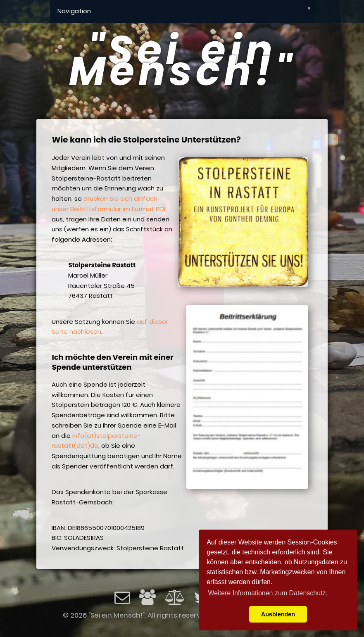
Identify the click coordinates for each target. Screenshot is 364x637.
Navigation (186, 8)
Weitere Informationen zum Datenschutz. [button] (268, 593)
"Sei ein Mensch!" (182, 61)
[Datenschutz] (175, 597)
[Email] (122, 600)
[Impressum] (148, 600)
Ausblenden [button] (278, 614)
